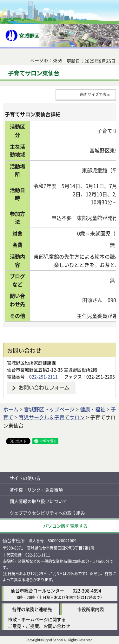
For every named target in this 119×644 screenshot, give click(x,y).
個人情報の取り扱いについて (38, 501)
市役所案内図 (90, 609)
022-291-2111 (43, 377)
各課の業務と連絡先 (32, 609)
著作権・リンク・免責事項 (36, 490)
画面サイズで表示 (95, 94)
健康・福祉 (93, 409)
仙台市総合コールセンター (37, 590)
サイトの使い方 (25, 478)
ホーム (11, 409)
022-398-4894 (87, 590)
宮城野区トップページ (49, 409)
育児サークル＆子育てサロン (52, 417)
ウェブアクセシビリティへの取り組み (47, 513)
